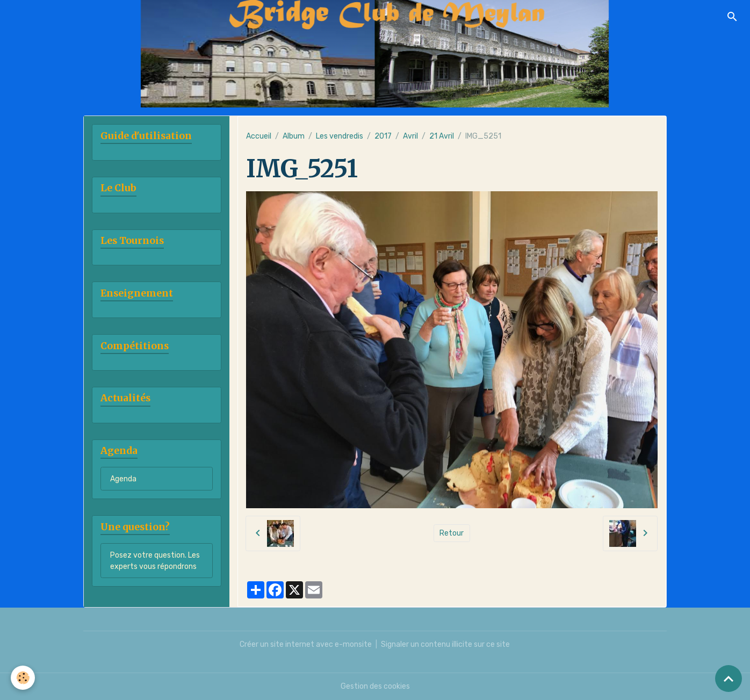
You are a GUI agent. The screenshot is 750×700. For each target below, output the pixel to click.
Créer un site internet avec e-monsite (306, 644)
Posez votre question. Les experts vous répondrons (155, 561)
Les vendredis (340, 136)
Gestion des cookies (375, 686)
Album (294, 136)
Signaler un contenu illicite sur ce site (445, 644)
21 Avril (442, 136)
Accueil (259, 136)
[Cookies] (23, 678)
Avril (410, 136)
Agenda (123, 479)
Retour (452, 533)
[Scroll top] (729, 679)
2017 (383, 136)
